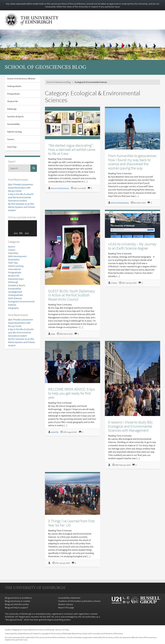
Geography (13, 308)
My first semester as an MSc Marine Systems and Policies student (22, 207)
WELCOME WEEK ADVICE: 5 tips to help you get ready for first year (71, 393)
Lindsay (114, 283)
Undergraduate (14, 86)
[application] (22, 228)
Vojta (53, 334)
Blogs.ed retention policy (17, 604)
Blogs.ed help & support (16, 608)
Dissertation (14, 260)
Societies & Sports (15, 117)
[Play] (12, 233)
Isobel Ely (55, 432)
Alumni (12, 247)
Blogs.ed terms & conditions (18, 598)
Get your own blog (62, 630)
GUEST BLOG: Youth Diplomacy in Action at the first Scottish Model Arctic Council (71, 295)
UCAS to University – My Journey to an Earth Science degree (132, 246)
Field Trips (12, 147)
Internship (13, 253)
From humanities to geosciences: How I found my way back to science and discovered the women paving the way (132, 162)
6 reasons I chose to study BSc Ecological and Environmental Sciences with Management (130, 426)
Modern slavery (66, 604)
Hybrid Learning (15, 132)
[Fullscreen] (34, 233)
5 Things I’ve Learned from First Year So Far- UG (71, 523)
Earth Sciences (15, 298)
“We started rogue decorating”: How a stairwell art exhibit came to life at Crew (72, 149)
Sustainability (13, 124)
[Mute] (31, 233)
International (14, 269)
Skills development (17, 256)
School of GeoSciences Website (21, 79)
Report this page (66, 608)
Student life (13, 101)
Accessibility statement (69, 598)
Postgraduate (14, 94)
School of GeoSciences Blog (46, 68)
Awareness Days (16, 279)
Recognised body (14, 620)
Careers (11, 139)
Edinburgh (12, 109)
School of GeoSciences (60, 188)
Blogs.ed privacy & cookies (17, 601)
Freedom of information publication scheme (79, 601)
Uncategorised (15, 292)
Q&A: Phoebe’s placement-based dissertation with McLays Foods (21, 188)
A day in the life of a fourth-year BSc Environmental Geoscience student (21, 197)
